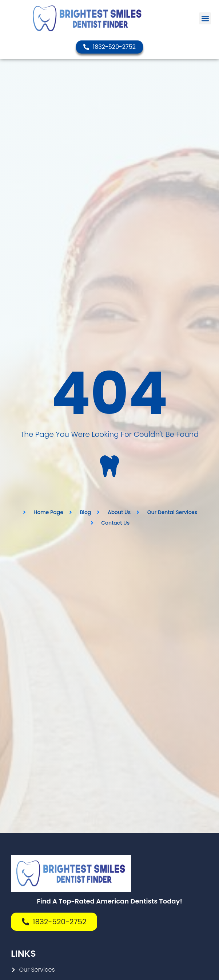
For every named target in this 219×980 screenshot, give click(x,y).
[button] (205, 18)
